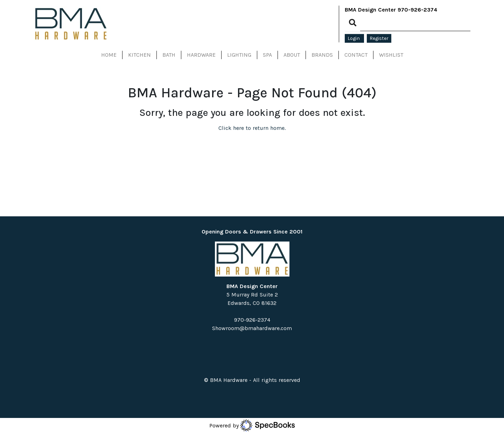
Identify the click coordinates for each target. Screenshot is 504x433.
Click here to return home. (252, 128)
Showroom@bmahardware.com (252, 328)
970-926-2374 (417, 10)
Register (379, 38)
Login (354, 38)
